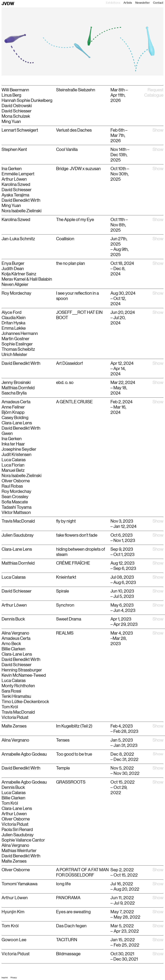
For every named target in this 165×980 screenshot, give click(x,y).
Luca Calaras (14, 460)
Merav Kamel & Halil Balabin (27, 279)
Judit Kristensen (17, 455)
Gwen (7, 433)
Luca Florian (13, 465)
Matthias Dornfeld (18, 388)
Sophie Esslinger (17, 344)
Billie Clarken (13, 649)
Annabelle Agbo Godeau (24, 782)
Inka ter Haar (13, 444)
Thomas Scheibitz (18, 349)
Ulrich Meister (14, 355)
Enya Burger (13, 263)
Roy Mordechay (16, 293)
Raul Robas (12, 486)
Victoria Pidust (15, 717)
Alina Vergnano (15, 633)
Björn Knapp (13, 412)
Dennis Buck (13, 787)
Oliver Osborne (16, 481)
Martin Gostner (15, 339)
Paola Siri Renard (17, 830)
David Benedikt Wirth (21, 363)
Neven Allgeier (15, 284)
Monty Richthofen (18, 686)
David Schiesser (17, 665)
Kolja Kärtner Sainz (19, 274)
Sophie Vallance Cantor (23, 840)
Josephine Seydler (19, 449)
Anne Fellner (13, 407)
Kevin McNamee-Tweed (24, 675)
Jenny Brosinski (16, 382)
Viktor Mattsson (16, 512)
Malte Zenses (14, 861)
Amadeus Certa (16, 402)
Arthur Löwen (14, 814)
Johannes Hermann (20, 333)
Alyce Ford (12, 312)
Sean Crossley (15, 497)
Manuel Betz (13, 470)
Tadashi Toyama (17, 507)
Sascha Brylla (14, 393)
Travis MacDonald (18, 712)
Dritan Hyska (13, 323)
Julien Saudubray (18, 835)
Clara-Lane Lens (17, 423)
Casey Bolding (15, 418)
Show (158, 130)
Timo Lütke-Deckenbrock (25, 702)
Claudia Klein (14, 318)
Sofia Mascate (15, 502)
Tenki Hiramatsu (16, 696)
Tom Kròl (10, 803)
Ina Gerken (12, 439)
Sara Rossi (11, 691)
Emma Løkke (14, 328)
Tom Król (10, 707)
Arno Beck (11, 644)
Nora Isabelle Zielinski (22, 476)
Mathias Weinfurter (19, 851)
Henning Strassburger (22, 670)
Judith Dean (13, 269)
